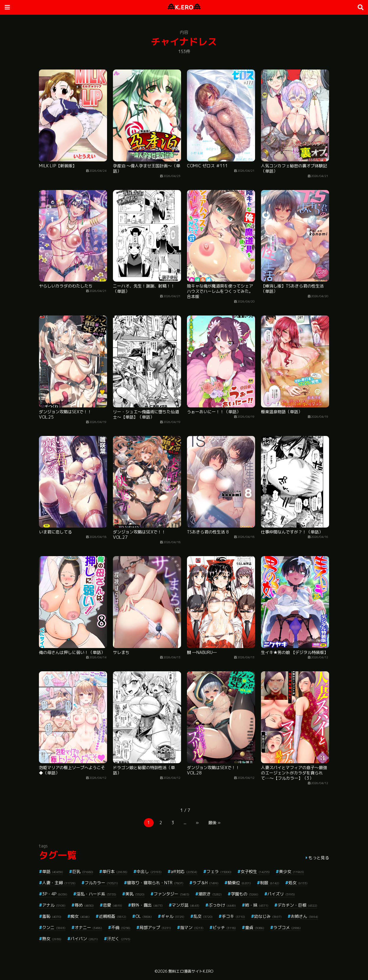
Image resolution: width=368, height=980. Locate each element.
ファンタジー (171, 894)
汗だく (119, 939)
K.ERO (184, 7)
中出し (149, 871)
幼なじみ (268, 916)
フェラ (219, 871)
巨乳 (83, 871)
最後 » (214, 823)
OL (144, 916)
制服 (270, 883)
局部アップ (155, 927)
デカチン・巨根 (297, 905)
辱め (84, 905)
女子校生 (255, 871)
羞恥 (52, 916)
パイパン (84, 939)
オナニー (88, 927)
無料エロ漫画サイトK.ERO (191, 971)
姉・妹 (257, 905)
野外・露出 (147, 905)
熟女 (52, 939)
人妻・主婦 (59, 883)
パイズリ (281, 894)
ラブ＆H (206, 883)
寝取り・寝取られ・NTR (155, 883)
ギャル (173, 916)
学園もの (245, 894)
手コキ (233, 916)
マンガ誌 (186, 905)
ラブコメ (287, 927)
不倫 (121, 927)
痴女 (80, 916)
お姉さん (304, 916)
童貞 (255, 927)
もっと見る (319, 858)
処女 (298, 883)
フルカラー (101, 883)
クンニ (54, 927)
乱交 (203, 916)
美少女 (291, 871)
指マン (192, 927)
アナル (54, 905)
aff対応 (184, 871)
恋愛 (112, 905)
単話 (53, 871)
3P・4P (55, 894)
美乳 (135, 894)
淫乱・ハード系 (96, 894)
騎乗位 (239, 883)
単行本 (115, 871)
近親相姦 (112, 916)
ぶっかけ (222, 905)
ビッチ (224, 927)
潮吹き (210, 894)
